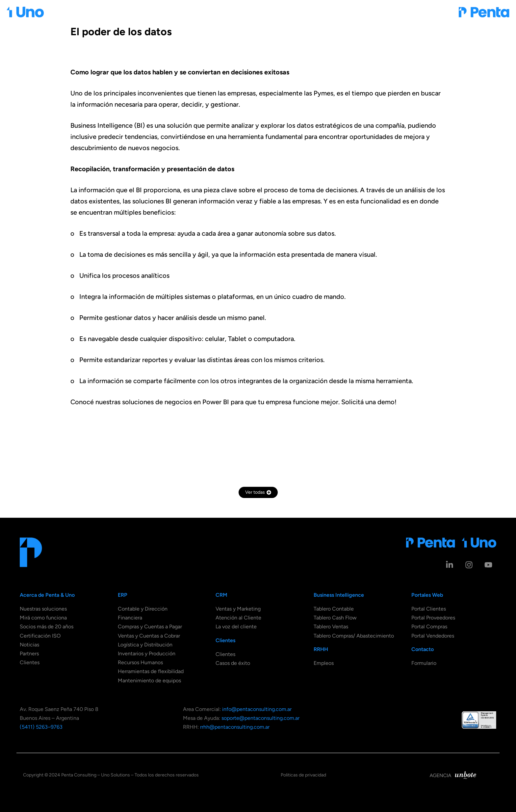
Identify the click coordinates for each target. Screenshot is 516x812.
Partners (29, 654)
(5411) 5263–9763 (41, 727)
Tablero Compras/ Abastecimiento (354, 636)
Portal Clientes (429, 609)
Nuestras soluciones (43, 609)
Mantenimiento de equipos (149, 681)
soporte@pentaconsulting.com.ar (260, 718)
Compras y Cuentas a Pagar (150, 627)
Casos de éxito (233, 663)
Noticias (29, 645)
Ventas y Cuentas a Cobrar (149, 636)
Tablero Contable (334, 609)
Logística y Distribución (145, 645)
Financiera (130, 618)
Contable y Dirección (143, 609)
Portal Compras (429, 627)
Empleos (324, 663)
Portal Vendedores (433, 636)
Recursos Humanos (140, 662)
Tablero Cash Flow (335, 618)
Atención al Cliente (238, 618)
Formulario (424, 663)
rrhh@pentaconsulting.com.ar (235, 727)
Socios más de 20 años (47, 627)
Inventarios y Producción (147, 654)
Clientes (30, 662)
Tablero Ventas (331, 627)
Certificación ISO (40, 636)
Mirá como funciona (43, 618)
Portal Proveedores (433, 618)
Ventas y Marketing (238, 609)
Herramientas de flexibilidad (151, 671)
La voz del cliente (236, 627)
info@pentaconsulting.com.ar (257, 709)
